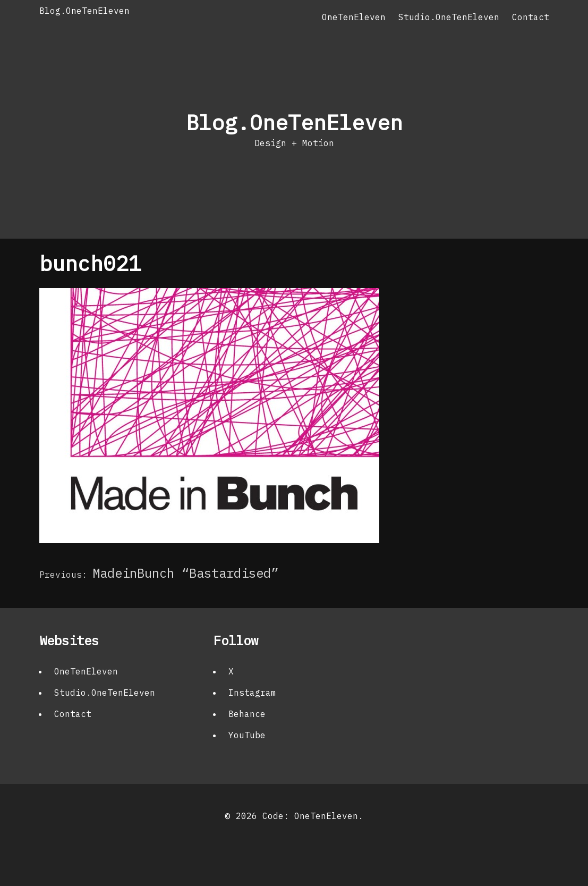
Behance (247, 714)
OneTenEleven (354, 17)
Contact (531, 17)
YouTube (247, 735)
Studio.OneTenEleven (449, 17)
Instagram (252, 693)
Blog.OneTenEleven (84, 11)
